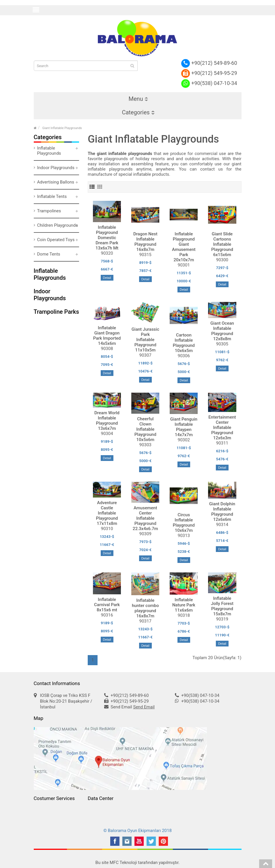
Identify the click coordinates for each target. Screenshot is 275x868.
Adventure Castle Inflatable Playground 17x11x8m (107, 513)
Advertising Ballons (56, 182)
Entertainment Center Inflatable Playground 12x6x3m (222, 428)
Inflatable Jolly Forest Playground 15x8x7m (222, 606)
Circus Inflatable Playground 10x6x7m (184, 523)
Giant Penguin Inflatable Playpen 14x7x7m (184, 427)
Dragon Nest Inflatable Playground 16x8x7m (145, 242)
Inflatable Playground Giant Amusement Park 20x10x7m (184, 247)
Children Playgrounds (58, 225)
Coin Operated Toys (56, 240)
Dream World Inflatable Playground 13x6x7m (107, 421)
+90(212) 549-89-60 (209, 63)
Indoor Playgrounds (56, 168)
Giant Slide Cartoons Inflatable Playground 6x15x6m (222, 244)
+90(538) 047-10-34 (209, 83)
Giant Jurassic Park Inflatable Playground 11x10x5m (145, 340)
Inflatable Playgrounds (49, 151)
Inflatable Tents (52, 196)
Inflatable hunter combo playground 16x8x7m (145, 608)
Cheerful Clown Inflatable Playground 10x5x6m (145, 429)
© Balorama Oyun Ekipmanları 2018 (137, 831)
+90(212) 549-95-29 (209, 73)
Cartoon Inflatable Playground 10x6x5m (184, 343)
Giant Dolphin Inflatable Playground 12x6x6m (222, 512)
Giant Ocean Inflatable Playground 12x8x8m (222, 331)
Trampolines (49, 211)
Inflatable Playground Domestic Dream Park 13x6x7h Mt (107, 238)
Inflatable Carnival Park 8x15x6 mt (107, 605)
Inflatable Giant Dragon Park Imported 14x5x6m (107, 336)
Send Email (144, 707)
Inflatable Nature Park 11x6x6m (184, 605)
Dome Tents (49, 254)
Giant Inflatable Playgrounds (62, 128)
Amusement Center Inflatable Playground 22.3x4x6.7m (145, 518)
